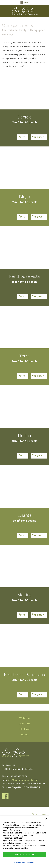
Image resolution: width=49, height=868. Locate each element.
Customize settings (24, 863)
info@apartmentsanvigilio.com (23, 780)
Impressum (43, 814)
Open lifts (24, 723)
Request (39, 137)
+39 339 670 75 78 (18, 776)
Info (23, 137)
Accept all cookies (24, 855)
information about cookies (15, 848)
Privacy (34, 814)
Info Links (24, 729)
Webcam (24, 718)
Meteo (24, 734)
